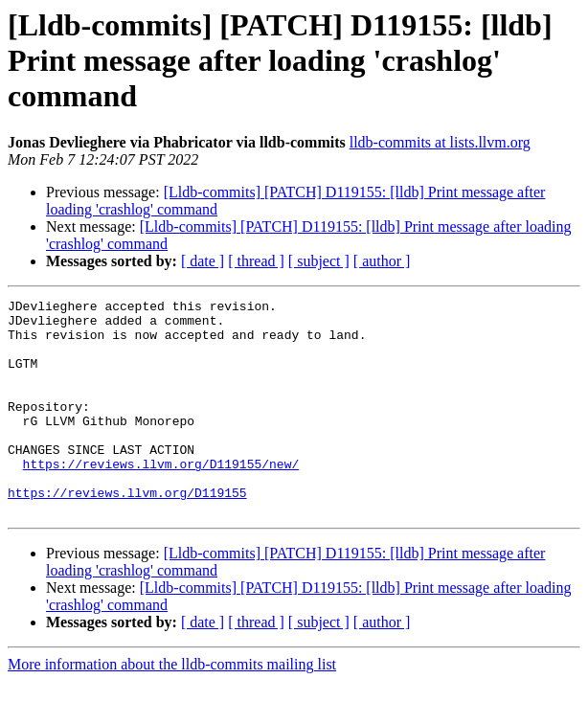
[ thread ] (256, 261)
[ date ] (203, 261)
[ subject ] (319, 261)
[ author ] (382, 261)
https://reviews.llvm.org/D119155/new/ (161, 498)
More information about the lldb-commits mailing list (172, 707)
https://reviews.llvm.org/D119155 (127, 532)
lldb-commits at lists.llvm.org (440, 142)
